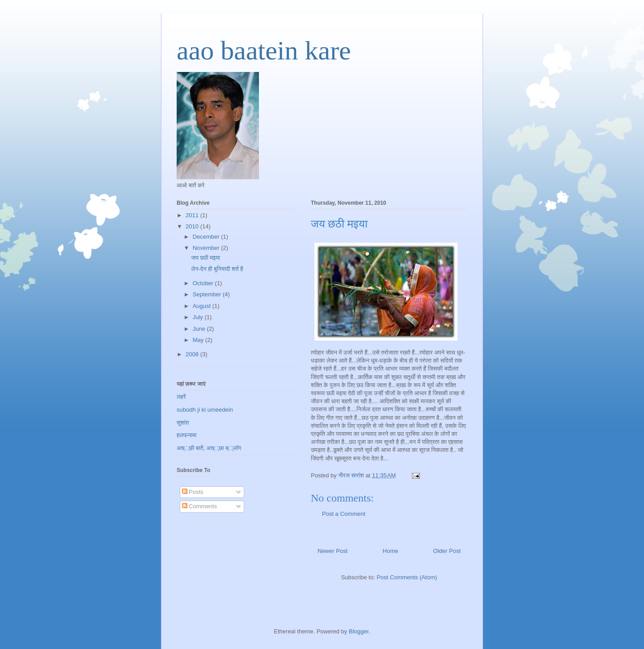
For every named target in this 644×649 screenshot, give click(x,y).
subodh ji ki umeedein (205, 410)
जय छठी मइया (205, 258)
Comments (199, 506)
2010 (193, 226)
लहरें (181, 397)
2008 (193, 354)
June (200, 329)
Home (391, 551)
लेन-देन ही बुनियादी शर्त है (217, 269)
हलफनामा (186, 435)
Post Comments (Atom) (407, 577)
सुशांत (183, 423)
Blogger (359, 631)
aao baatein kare (264, 51)
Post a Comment (344, 514)
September (208, 294)
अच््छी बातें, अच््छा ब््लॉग (209, 448)
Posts (193, 492)
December (207, 237)
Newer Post (333, 551)
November (207, 248)
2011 (193, 215)
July (199, 317)
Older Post (447, 551)
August (203, 306)
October (204, 283)
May (199, 340)
